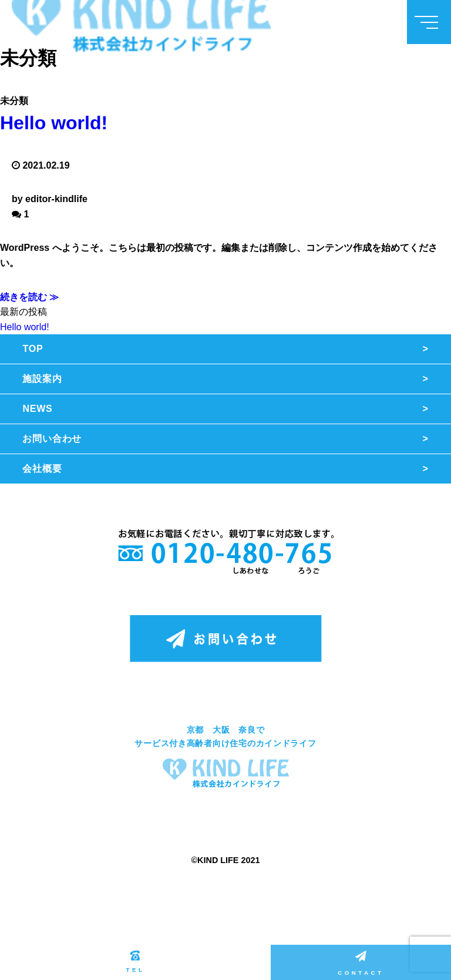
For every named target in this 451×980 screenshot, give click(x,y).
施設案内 (42, 379)
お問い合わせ (52, 439)
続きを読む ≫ (29, 297)
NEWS (37, 409)
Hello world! (54, 123)
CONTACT (361, 963)
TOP (33, 349)
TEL (135, 962)
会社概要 (42, 469)
